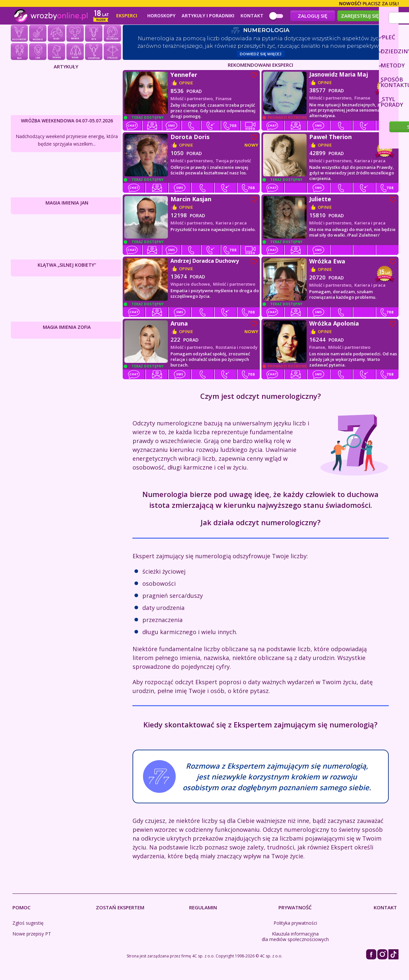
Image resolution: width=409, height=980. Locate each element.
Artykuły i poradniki (208, 16)
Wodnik (38, 35)
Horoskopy (161, 16)
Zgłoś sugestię (28, 924)
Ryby (56, 35)
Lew (38, 53)
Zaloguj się (312, 16)
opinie (186, 84)
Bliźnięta (112, 35)
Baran (75, 35)
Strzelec (112, 53)
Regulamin (203, 909)
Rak (19, 53)
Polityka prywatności (295, 924)
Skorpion (94, 53)
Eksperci (127, 16)
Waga (75, 53)
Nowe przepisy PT (32, 935)
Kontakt (252, 16)
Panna (56, 53)
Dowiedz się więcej (261, 55)
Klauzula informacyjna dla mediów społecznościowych (295, 938)
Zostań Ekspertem (120, 909)
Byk (94, 35)
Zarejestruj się (360, 16)
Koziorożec (19, 35)
